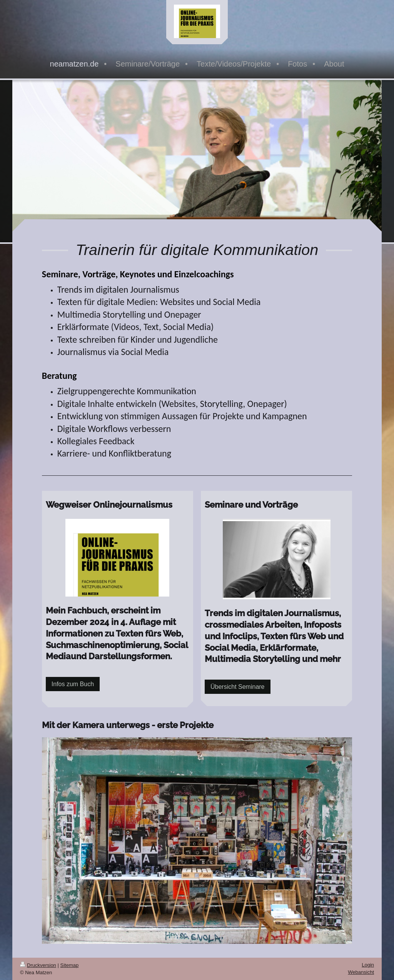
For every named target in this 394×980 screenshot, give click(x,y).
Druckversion (38, 965)
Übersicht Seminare (238, 687)
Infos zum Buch (73, 684)
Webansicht (361, 972)
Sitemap (70, 965)
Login (368, 965)
